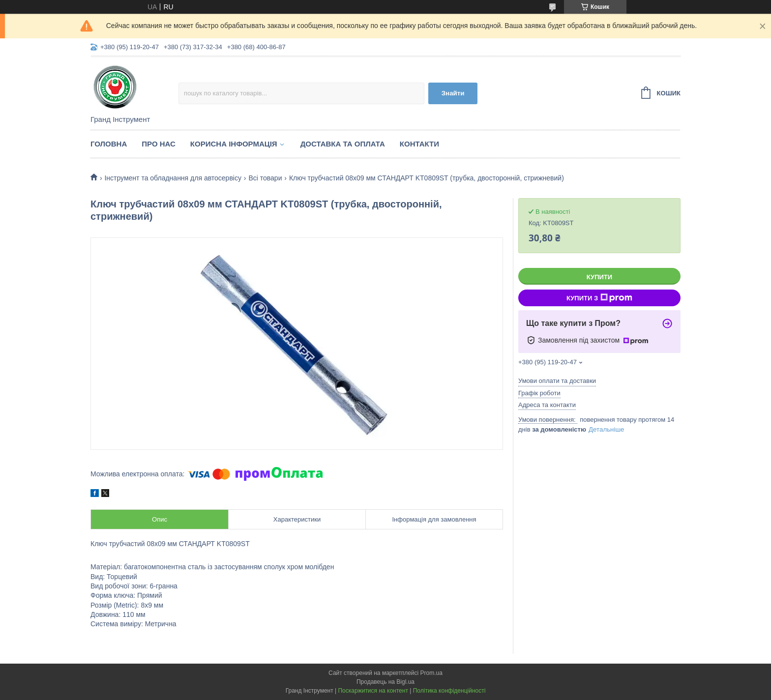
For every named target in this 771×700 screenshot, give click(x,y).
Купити (599, 277)
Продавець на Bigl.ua (385, 682)
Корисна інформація (234, 144)
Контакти (419, 144)
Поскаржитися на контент (373, 691)
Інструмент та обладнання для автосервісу (173, 178)
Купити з (599, 298)
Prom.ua (431, 673)
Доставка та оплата (343, 144)
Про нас (159, 144)
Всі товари (265, 178)
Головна (109, 144)
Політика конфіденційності (449, 691)
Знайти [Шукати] (453, 93)
